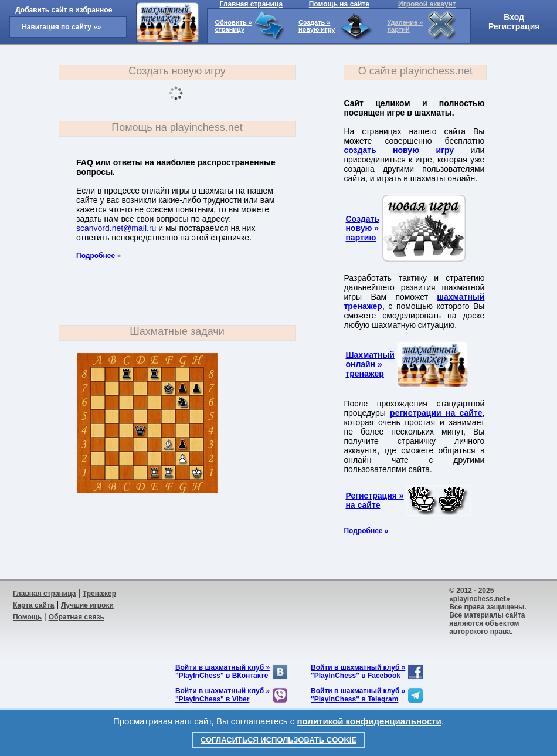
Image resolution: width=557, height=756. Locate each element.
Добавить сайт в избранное (64, 10)
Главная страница (252, 4)
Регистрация (514, 26)
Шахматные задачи (177, 331)
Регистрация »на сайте (374, 500)
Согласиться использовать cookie (278, 740)
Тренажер (99, 594)
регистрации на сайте (436, 413)
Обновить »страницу (233, 26)
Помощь (27, 617)
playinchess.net (480, 599)
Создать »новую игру (317, 26)
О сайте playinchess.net (415, 71)
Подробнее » (99, 256)
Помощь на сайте (339, 4)
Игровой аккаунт (427, 4)
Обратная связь (77, 617)
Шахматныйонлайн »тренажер (370, 364)
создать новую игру (399, 150)
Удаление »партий (405, 26)
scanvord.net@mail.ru (116, 228)
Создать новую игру (177, 71)
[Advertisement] (299, 623)
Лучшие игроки (87, 605)
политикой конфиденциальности (369, 721)
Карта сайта (34, 605)
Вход (514, 17)
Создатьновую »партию (362, 228)
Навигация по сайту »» (61, 27)
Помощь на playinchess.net (177, 127)
